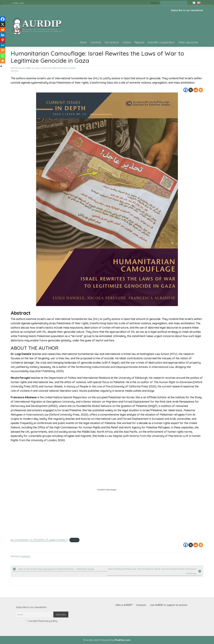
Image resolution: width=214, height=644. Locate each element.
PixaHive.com (123, 640)
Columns (96, 42)
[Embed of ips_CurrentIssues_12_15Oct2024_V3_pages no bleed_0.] (107, 490)
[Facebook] (186, 90)
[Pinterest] (3, 40)
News (83, 42)
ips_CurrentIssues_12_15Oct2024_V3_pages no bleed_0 (39, 540)
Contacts (141, 605)
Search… (155, 3)
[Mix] (3, 50)
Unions (127, 42)
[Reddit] (196, 90)
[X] (191, 90)
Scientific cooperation (161, 42)
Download (74, 540)
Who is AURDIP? (124, 605)
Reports (139, 42)
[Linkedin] (3, 35)
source (15, 71)
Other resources (188, 42)
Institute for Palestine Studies (58, 68)
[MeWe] (3, 45)
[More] (201, 90)
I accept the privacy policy (42, 621)
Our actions (112, 42)
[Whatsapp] (3, 56)
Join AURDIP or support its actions (169, 605)
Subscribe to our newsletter (187, 10)
